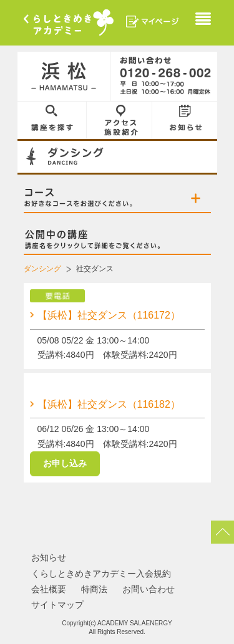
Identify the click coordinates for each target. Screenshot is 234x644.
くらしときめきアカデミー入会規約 (101, 575)
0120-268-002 (164, 77)
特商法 (94, 590)
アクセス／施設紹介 (119, 120)
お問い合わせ (149, 590)
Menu (203, 20)
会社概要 (49, 590)
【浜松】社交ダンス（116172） (109, 315)
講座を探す (52, 120)
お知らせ (185, 120)
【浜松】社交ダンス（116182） (109, 404)
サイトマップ (57, 606)
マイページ (153, 22)
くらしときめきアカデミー (69, 22)
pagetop (222, 533)
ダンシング (42, 269)
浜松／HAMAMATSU (64, 77)
